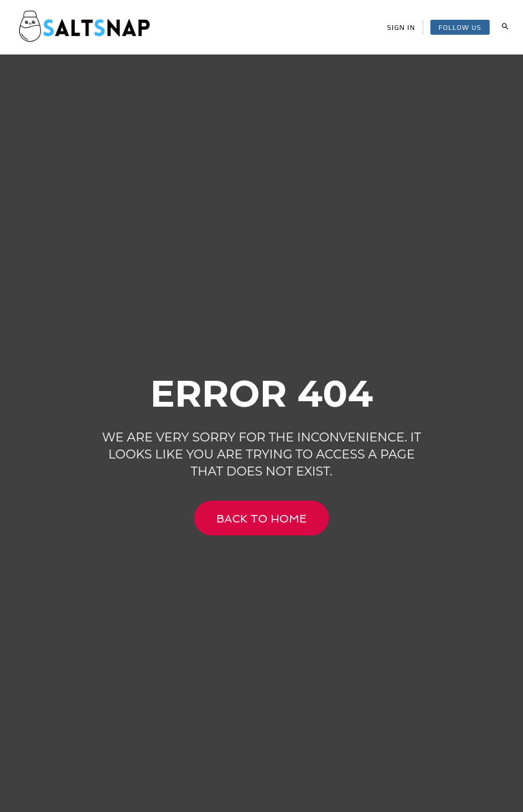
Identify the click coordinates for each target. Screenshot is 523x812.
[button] (505, 27)
